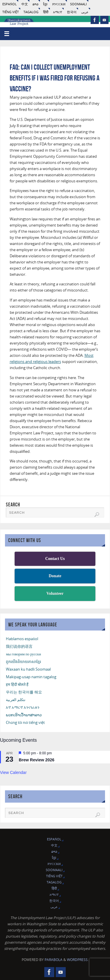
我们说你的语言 (19, 646)
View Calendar (13, 772)
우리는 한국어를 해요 (24, 692)
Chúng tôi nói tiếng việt (25, 723)
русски (59, 4)
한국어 (72, 12)
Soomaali (78, 4)
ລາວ (35, 4)
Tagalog (31, 12)
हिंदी (46, 12)
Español (10, 4)
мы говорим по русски (23, 654)
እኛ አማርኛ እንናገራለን (23, 707)
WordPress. (78, 960)
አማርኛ (58, 12)
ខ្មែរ (45, 4)
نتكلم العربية (16, 700)
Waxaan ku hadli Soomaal (28, 669)
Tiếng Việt (11, 12)
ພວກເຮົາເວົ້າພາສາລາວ (24, 715)
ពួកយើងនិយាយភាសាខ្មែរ (23, 662)
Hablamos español (22, 639)
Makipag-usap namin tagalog (31, 677)
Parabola (54, 960)
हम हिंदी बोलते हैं (17, 685)
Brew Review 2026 (37, 760)
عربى (85, 12)
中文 (25, 4)
